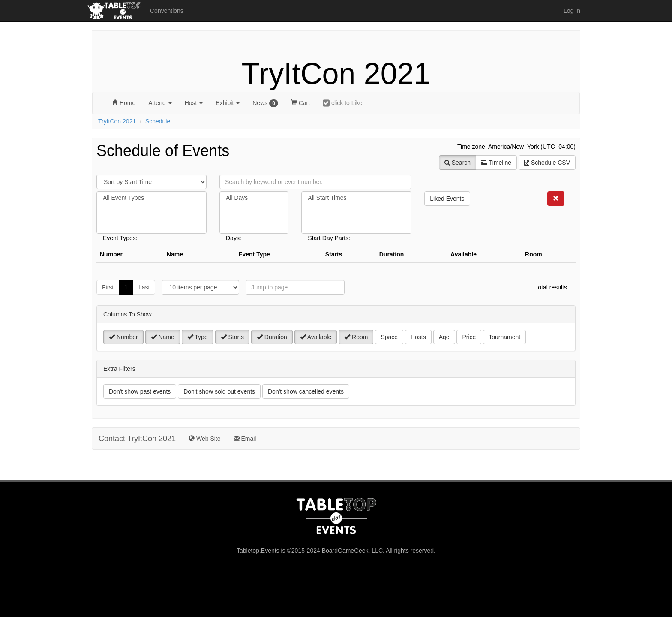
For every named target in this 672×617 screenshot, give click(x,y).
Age (444, 337)
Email (245, 439)
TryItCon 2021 (336, 74)
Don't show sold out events (219, 391)
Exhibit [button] (228, 103)
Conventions (167, 11)
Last (144, 287)
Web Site (204, 439)
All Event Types (151, 198)
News (265, 103)
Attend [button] (160, 103)
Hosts (418, 337)
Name (163, 337)
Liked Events (447, 199)
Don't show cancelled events (306, 391)
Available (316, 337)
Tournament (504, 337)
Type (198, 337)
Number (123, 337)
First (108, 287)
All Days (254, 198)
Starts (232, 337)
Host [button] (194, 103)
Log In (572, 11)
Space (389, 337)
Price (469, 337)
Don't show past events (140, 391)
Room (356, 337)
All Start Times (356, 198)
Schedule (158, 121)
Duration (272, 337)
